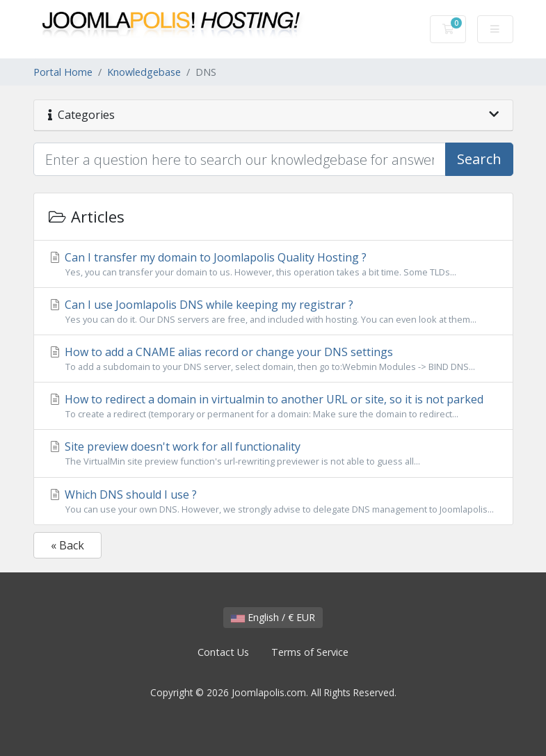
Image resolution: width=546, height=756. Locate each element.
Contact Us (223, 652)
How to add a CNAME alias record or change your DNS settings (273, 359)
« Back (67, 545)
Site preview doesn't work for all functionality (273, 453)
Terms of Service (310, 652)
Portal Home (63, 72)
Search (479, 159)
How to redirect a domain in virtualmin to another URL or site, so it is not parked (273, 406)
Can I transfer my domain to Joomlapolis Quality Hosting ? (273, 264)
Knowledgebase (144, 72)
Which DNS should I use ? (273, 501)
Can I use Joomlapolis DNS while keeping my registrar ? (273, 312)
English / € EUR (273, 617)
